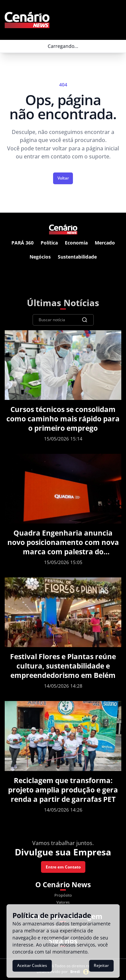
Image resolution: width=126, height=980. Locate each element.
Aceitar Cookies (32, 965)
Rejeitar (101, 965)
